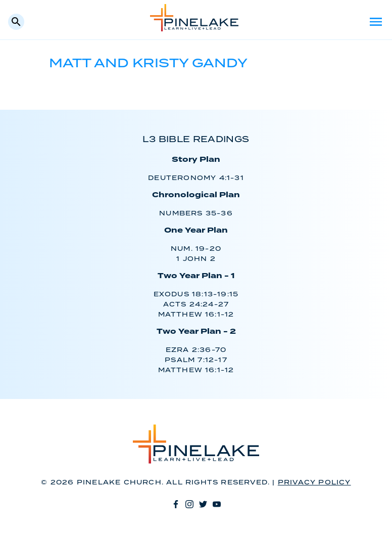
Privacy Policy (314, 483)
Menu (376, 22)
